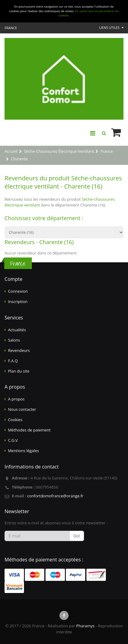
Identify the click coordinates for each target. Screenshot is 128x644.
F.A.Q (13, 361)
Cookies (15, 420)
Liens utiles (111, 27)
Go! (77, 536)
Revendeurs (19, 350)
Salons (14, 340)
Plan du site (19, 371)
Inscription (18, 302)
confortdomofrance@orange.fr (55, 496)
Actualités (17, 330)
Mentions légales (23, 451)
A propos (16, 399)
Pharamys (85, 626)
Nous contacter (22, 409)
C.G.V (13, 440)
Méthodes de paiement (29, 430)
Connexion (18, 291)
